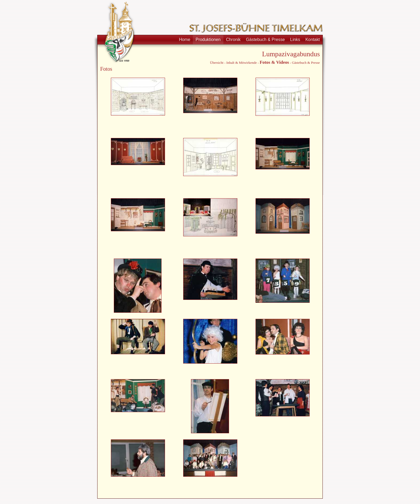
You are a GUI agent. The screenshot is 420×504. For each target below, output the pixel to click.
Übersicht (217, 63)
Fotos (265, 62)
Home (185, 40)
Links (295, 40)
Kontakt (313, 40)
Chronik (233, 40)
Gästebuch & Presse (265, 40)
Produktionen (208, 40)
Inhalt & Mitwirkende (242, 63)
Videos (283, 62)
